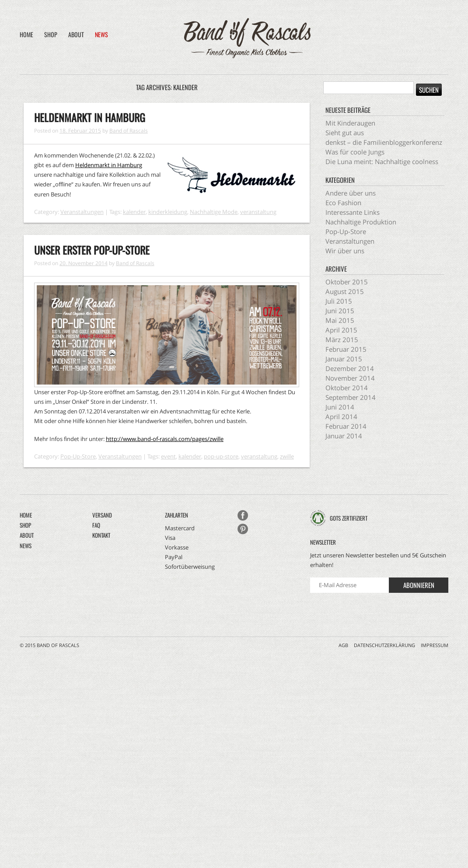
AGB (343, 645)
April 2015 (341, 330)
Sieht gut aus (345, 133)
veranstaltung (258, 212)
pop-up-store (221, 456)
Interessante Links (353, 212)
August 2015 (345, 291)
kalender (134, 212)
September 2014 (351, 397)
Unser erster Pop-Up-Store (92, 250)
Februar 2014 (346, 426)
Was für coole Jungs (355, 152)
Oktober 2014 (347, 388)
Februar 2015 (346, 349)
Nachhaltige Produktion (361, 222)
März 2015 (342, 339)
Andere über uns (351, 193)
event (168, 456)
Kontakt (101, 535)
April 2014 (341, 416)
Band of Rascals (129, 131)
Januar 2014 (344, 436)
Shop (51, 34)
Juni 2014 (340, 407)
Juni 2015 (340, 311)
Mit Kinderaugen (350, 123)
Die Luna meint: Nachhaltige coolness (382, 161)
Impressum (435, 645)
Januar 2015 (344, 359)
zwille (287, 456)
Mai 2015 (340, 320)
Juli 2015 (339, 301)
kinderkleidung (168, 212)
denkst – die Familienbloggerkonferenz (384, 142)
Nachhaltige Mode (214, 212)
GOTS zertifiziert (349, 518)
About (76, 34)
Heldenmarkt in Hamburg (90, 117)
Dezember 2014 (350, 368)
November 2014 (350, 378)
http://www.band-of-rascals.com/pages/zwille (165, 439)
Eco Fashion (343, 203)
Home (26, 34)
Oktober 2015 (347, 282)
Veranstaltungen (82, 212)
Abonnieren (419, 585)
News (101, 34)
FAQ (96, 525)
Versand (102, 515)
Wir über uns (345, 251)
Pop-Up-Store (78, 456)
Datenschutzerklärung (384, 645)
